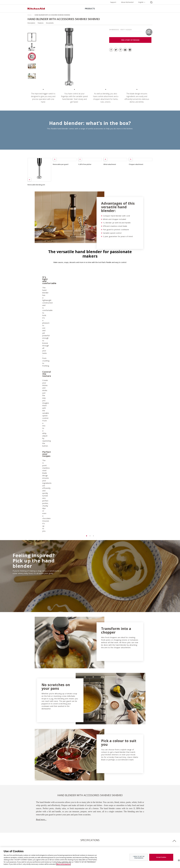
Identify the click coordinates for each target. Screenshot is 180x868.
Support (113, 2)
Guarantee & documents (68, 841)
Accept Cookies (161, 857)
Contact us (63, 845)
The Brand (31, 835)
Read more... (41, 600)
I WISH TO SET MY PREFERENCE (139, 857)
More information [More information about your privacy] (63, 864)
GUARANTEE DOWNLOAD (81, 743)
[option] (32, 37)
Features (41, 23)
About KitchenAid (127, 2)
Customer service (66, 838)
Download (38, 724)
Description (31, 23)
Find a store (64, 835)
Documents (50, 23)
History (30, 838)
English (141, 2)
